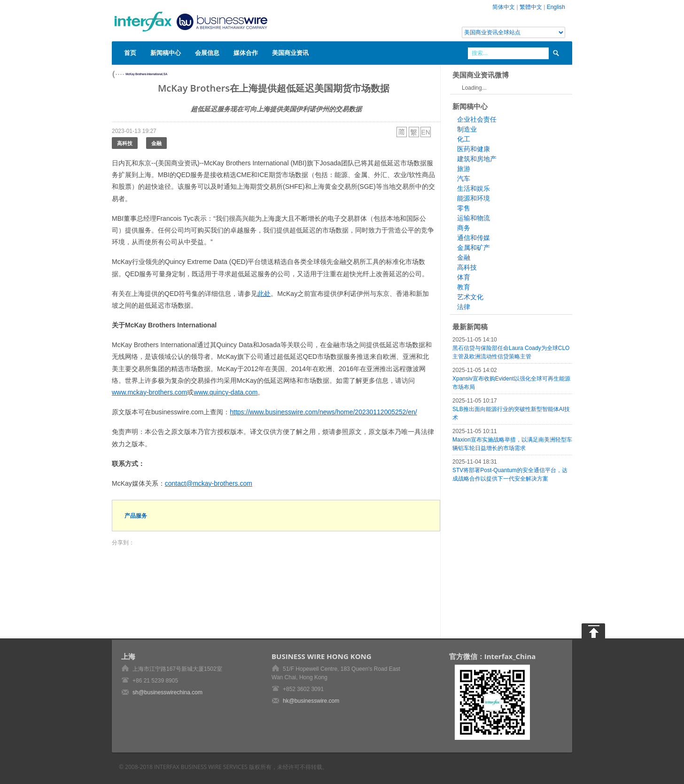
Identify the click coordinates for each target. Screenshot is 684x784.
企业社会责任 (477, 119)
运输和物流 (474, 218)
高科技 (125, 143)
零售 (464, 208)
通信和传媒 (474, 238)
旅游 (464, 169)
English (556, 7)
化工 (464, 139)
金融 (156, 143)
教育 (464, 287)
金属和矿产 (474, 248)
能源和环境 (474, 198)
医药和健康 (474, 149)
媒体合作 (246, 53)
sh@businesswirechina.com (167, 692)
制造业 (467, 129)
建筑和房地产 (477, 159)
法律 (464, 307)
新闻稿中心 (166, 53)
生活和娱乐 (474, 188)
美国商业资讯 (290, 53)
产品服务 (136, 516)
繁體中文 (531, 7)
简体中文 (504, 7)
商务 (464, 228)
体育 (464, 277)
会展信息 (207, 53)
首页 (130, 53)
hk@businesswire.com (311, 701)
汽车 (464, 179)
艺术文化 (470, 297)
